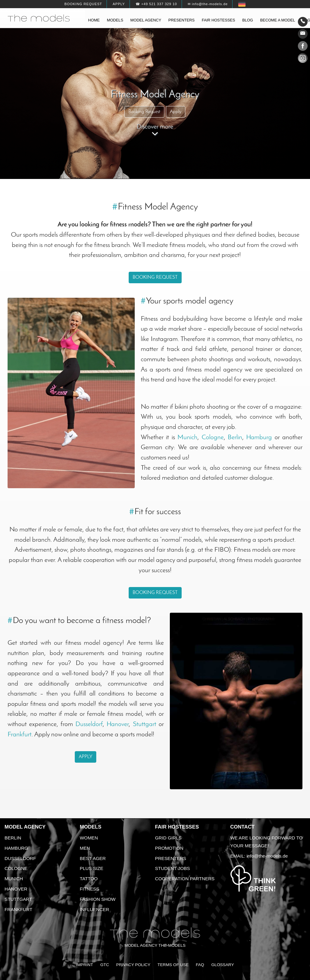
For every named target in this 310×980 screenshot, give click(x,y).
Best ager (93, 858)
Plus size (92, 868)
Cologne (213, 438)
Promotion (169, 848)
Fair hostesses (218, 20)
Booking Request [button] (144, 112)
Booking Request (155, 277)
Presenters (181, 20)
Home (94, 20)
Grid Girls (168, 838)
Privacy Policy (133, 965)
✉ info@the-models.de (208, 4)
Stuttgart (145, 724)
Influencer (95, 909)
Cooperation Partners (185, 879)
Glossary (223, 965)
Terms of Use (173, 965)
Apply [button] (176, 112)
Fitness (90, 889)
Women (89, 838)
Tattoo (89, 879)
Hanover (118, 724)
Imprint (84, 965)
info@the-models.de (267, 856)
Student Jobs (172, 868)
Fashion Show (98, 899)
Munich (187, 438)
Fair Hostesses (177, 827)
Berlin (235, 438)
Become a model (277, 20)
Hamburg (259, 438)
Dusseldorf (89, 724)
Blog (248, 20)
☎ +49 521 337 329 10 (156, 4)
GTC (105, 965)
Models (115, 20)
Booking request (83, 4)
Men (85, 848)
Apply (119, 4)
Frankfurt (20, 735)
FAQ (200, 965)
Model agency (146, 20)
